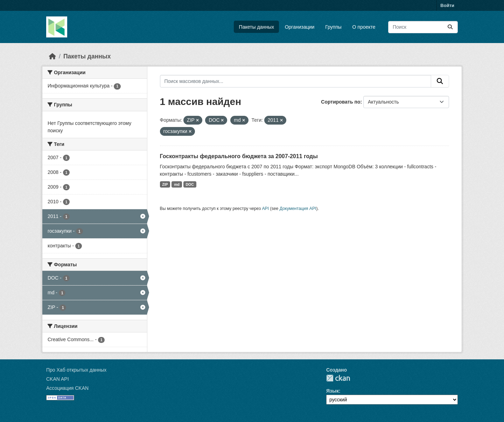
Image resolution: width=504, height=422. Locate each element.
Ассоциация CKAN (67, 388)
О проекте (364, 27)
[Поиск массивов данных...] (423, 27)
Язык (332, 391)
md (177, 184)
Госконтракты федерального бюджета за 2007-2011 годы (239, 156)
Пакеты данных (257, 27)
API (265, 209)
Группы (333, 27)
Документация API (298, 209)
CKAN (338, 378)
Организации (300, 27)
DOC (190, 184)
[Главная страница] (52, 56)
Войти (447, 5)
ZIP (165, 184)
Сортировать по (341, 102)
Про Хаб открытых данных (76, 370)
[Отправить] (450, 27)
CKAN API (58, 379)
